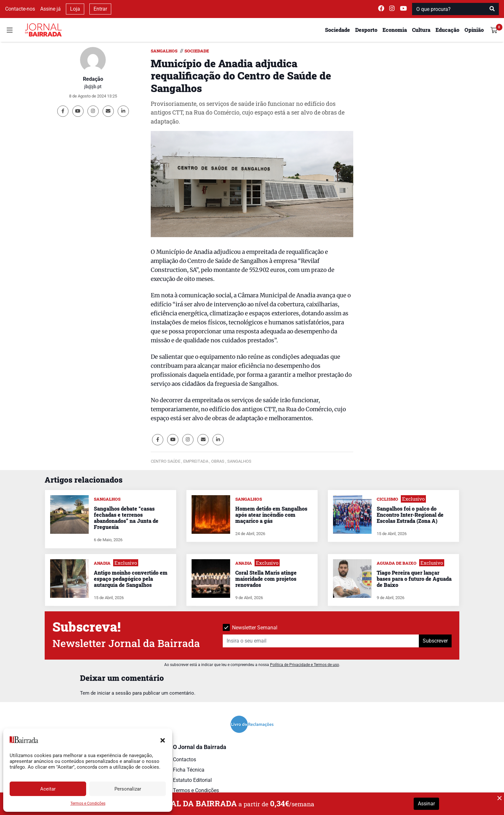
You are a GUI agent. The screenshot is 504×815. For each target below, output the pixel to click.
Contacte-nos (20, 9)
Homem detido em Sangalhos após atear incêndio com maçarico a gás (271, 515)
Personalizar (128, 789)
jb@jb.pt (93, 87)
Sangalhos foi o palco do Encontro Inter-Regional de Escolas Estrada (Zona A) (410, 515)
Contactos (184, 759)
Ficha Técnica (189, 770)
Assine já (50, 9)
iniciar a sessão (114, 693)
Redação (93, 79)
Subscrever (435, 641)
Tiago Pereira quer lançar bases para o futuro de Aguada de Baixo (414, 579)
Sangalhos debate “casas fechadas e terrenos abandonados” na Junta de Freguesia (126, 518)
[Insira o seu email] (321, 641)
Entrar (100, 9)
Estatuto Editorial (192, 780)
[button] (163, 740)
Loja (75, 9)
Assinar (426, 804)
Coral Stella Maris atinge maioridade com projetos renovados (266, 579)
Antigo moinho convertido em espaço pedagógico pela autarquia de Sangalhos (131, 579)
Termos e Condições (88, 803)
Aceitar (48, 789)
